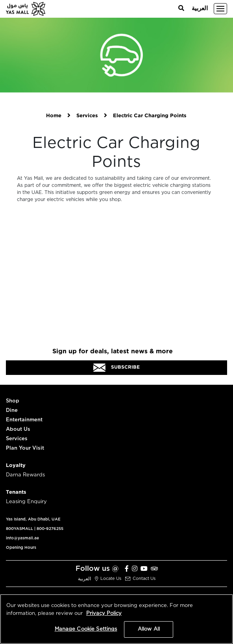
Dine (12, 411)
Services (87, 116)
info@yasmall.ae (22, 538)
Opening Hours (21, 548)
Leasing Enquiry (26, 502)
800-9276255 (50, 529)
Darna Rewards (25, 475)
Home (54, 116)
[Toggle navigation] (220, 9)
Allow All (149, 629)
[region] (116, 619)
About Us (18, 429)
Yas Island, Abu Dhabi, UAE (33, 519)
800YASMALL (19, 529)
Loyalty (16, 466)
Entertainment (24, 420)
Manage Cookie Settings (86, 629)
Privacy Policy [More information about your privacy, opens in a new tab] (104, 614)
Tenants (16, 492)
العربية (200, 8)
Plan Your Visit (25, 448)
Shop (13, 401)
